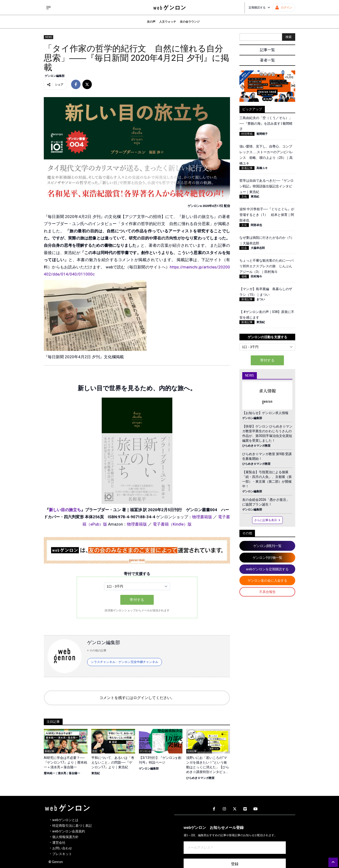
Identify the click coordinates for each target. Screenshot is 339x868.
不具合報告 (267, 592)
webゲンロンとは (65, 820)
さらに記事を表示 (267, 520)
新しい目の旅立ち (65, 510)
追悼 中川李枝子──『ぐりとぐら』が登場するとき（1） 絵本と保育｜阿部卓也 (267, 215)
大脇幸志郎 (258, 248)
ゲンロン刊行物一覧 (267, 558)
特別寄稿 (247, 134)
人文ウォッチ (168, 22)
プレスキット (62, 854)
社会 (244, 248)
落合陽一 (74, 773)
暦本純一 (49, 773)
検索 (289, 37)
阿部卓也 (256, 225)
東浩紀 (96, 773)
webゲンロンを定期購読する (267, 569)
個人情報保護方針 (65, 837)
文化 (244, 197)
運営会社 (59, 843)
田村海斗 (256, 276)
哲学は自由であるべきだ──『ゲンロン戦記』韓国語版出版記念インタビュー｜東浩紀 (266, 186)
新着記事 (247, 168)
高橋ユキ (262, 168)
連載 (244, 276)
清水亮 (62, 773)
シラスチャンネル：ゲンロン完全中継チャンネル (125, 662)
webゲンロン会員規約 (69, 831)
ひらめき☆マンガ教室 (200, 778)
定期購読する (259, 8)
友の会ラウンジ (190, 22)
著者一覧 (267, 60)
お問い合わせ (62, 848)
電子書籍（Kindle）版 (172, 524)
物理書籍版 (202, 517)
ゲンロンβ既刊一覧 (267, 546)
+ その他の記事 (97, 650)
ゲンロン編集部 (55, 76)
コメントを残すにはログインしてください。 (137, 698)
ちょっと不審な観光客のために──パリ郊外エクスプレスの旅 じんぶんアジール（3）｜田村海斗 (266, 266)
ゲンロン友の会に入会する (267, 580)
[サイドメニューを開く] (48, 8)
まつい (261, 299)
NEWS (48, 37)
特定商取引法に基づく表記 (72, 826)
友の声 (151, 22)
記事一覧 (267, 50)
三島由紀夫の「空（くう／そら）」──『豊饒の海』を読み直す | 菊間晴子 (266, 123)
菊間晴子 (262, 134)
